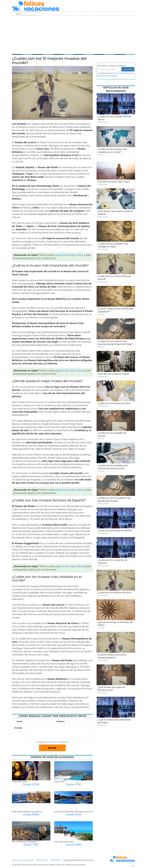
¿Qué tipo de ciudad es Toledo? (114, 374)
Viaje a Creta (59, 781)
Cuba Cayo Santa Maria (64, 842)
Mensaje (18, 728)
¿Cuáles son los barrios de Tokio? (114, 403)
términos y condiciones (58, 742)
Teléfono (60, 721)
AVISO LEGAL (42, 860)
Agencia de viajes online (23, 860)
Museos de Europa (20, 781)
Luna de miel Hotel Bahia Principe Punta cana (73, 812)
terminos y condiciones (120, 73)
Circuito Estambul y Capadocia (25, 842)
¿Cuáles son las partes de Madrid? (115, 530)
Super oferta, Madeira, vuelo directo (27, 812)
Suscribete (128, 69)
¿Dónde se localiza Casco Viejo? (114, 182)
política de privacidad (107, 76)
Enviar (52, 748)
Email (20, 721)
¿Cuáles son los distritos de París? (115, 593)
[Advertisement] (73, 35)
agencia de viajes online (70, 255)
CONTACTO (55, 860)
